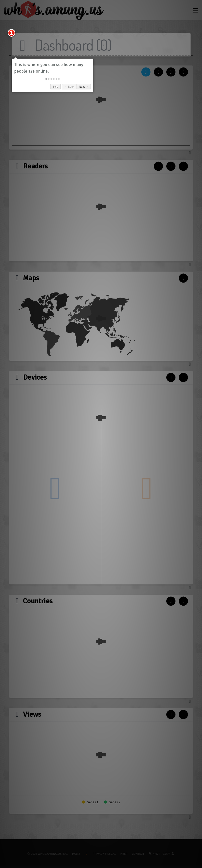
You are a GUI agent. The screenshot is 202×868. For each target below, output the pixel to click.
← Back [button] (69, 87)
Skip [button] (55, 87)
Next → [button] (84, 87)
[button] (46, 79)
